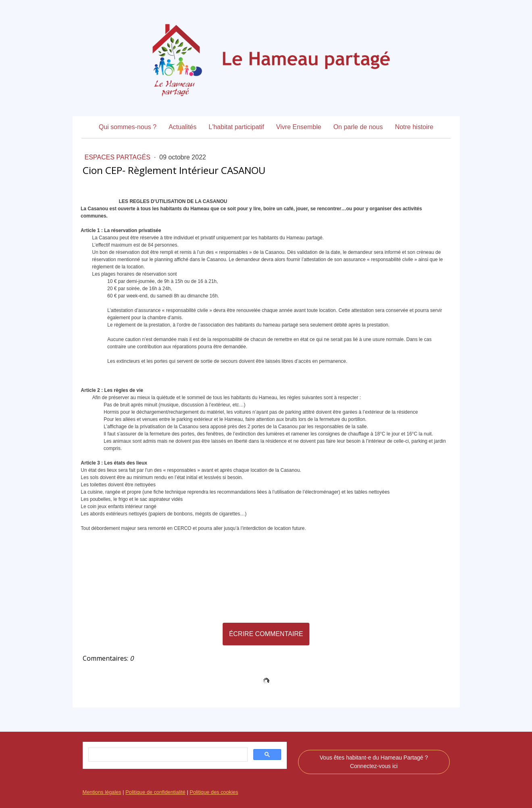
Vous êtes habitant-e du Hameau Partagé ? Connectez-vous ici (374, 762)
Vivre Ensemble (299, 127)
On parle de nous (358, 127)
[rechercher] (167, 755)
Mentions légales (102, 792)
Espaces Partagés (119, 157)
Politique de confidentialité (155, 792)
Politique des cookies (214, 792)
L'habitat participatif (236, 127)
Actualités (183, 127)
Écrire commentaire (266, 634)
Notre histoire (414, 127)
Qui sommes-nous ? (128, 127)
